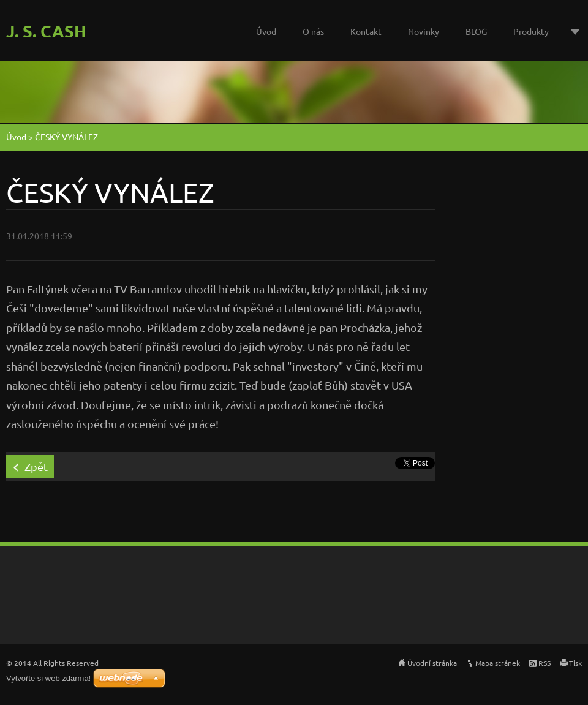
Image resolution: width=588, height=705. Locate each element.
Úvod (266, 31)
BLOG (476, 31)
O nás (313, 31)
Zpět (36, 466)
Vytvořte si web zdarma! (48, 678)
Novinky (424, 31)
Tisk (575, 663)
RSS (545, 663)
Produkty (531, 31)
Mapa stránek (498, 663)
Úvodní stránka (432, 663)
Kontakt (366, 31)
